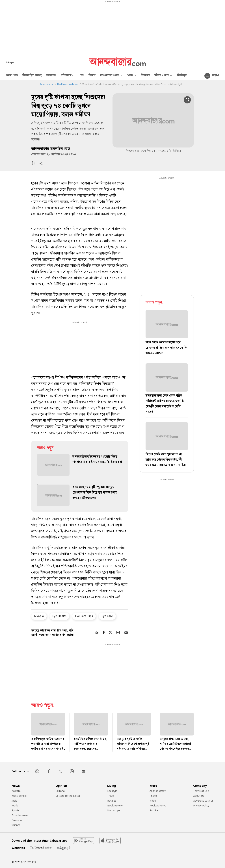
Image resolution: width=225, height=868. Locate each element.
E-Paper (11, 62)
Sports (15, 810)
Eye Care (107, 616)
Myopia (39, 616)
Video (153, 801)
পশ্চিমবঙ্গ (68, 76)
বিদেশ (92, 76)
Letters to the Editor (68, 796)
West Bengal (19, 796)
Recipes (112, 801)
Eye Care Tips (84, 616)
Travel (111, 796)
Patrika (154, 810)
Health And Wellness (68, 84)
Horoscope (114, 810)
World (15, 805)
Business (17, 820)
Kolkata (16, 791)
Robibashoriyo (158, 805)
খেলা (132, 76)
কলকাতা (51, 76)
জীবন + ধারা (164, 76)
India (14, 801)
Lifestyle (112, 791)
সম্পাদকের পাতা (111, 76)
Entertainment (20, 815)
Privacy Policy (201, 805)
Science (16, 825)
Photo (153, 796)
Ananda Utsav (158, 791)
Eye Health (59, 616)
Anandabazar (47, 84)
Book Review (115, 805)
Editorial (60, 791)
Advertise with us (203, 801)
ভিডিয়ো (182, 76)
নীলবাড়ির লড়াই (32, 76)
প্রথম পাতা (12, 76)
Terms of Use (201, 791)
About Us (199, 796)
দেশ (82, 76)
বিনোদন (145, 76)
